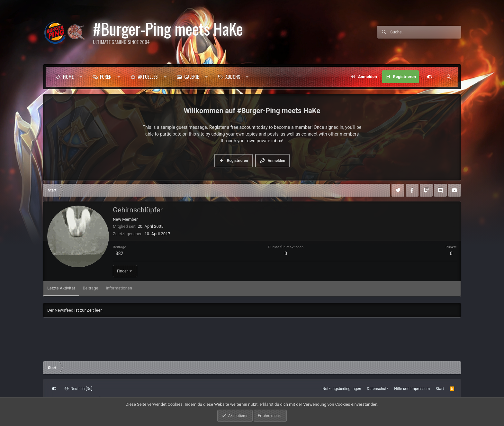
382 (120, 253)
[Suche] (426, 32)
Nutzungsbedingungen (342, 389)
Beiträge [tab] (91, 288)
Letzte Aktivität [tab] (61, 288)
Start (440, 389)
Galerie (192, 76)
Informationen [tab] (119, 288)
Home (68, 76)
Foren (106, 76)
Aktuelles (148, 76)
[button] (81, 77)
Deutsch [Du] (78, 389)
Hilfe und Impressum (412, 389)
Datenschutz (378, 389)
